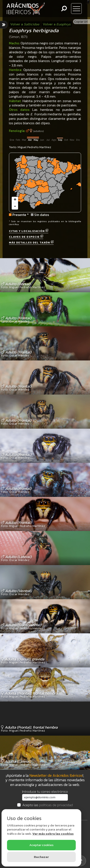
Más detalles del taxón (31, 242)
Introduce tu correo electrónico (45, 791)
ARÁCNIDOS (23, 9)
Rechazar (41, 857)
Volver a (25, 24)
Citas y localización (29, 231)
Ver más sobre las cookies (53, 834)
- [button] (15, 206)
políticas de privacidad (56, 805)
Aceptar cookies (41, 845)
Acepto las (48, 805)
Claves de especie (26, 237)
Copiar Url (81, 22)
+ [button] (15, 200)
